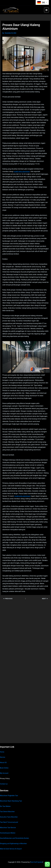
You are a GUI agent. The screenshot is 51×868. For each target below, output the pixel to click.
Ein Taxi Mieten (5, 806)
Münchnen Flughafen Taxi (9, 796)
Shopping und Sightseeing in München (13, 844)
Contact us (4, 784)
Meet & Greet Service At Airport (11, 849)
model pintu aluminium (22, 171)
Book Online (4, 768)
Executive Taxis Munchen (9, 817)
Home (2, 752)
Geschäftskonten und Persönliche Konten (14, 838)
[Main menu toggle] (46, 10)
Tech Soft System (37, 862)
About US (3, 763)
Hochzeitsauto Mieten (8, 833)
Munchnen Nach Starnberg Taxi (11, 801)
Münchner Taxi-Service (8, 828)
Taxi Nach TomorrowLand (9, 822)
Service (3, 757)
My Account (4, 773)
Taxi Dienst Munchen (7, 812)
